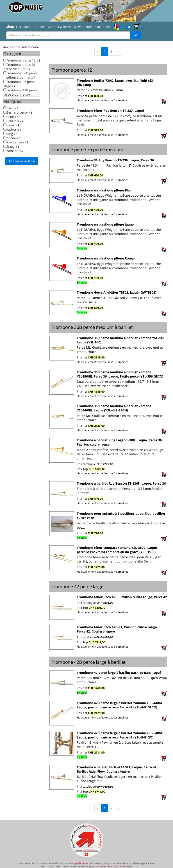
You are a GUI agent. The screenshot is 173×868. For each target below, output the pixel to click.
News (78, 27)
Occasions (24, 27)
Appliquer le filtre (22, 161)
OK (136, 35)
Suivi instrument (98, 27)
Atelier (39, 27)
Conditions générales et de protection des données (105, 866)
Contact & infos (59, 27)
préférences (82, 863)
